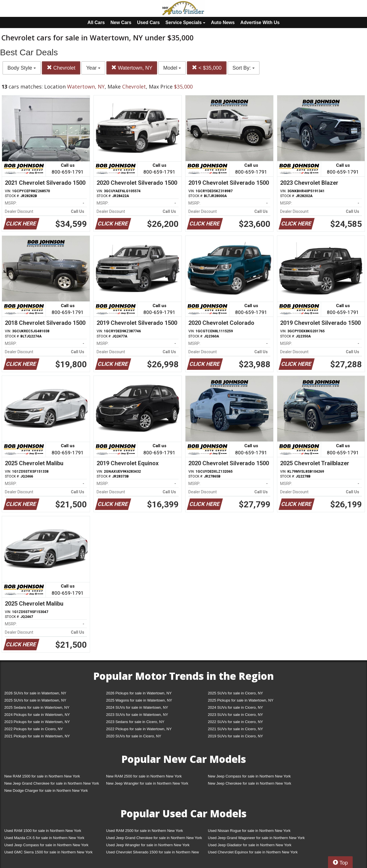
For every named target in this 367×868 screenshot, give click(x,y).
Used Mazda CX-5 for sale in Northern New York (44, 838)
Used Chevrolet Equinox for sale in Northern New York (253, 852)
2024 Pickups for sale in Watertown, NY (37, 715)
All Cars (96, 22)
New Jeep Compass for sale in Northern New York (249, 776)
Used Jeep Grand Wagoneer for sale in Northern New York (256, 838)
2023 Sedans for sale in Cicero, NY (135, 722)
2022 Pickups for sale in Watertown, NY (139, 729)
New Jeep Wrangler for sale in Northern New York (147, 783)
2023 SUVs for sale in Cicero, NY (235, 715)
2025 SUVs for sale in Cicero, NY (235, 693)
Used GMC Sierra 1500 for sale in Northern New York (48, 852)
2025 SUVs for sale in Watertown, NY (35, 700)
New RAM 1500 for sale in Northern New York (42, 776)
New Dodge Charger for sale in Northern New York (46, 791)
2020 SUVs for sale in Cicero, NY (134, 736)
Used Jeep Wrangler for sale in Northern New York (148, 845)
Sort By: (244, 68)
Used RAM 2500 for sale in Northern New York (145, 831)
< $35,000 (207, 68)
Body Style (22, 68)
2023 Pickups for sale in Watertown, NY (37, 722)
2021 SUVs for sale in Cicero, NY (235, 729)
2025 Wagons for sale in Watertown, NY (139, 700)
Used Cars (148, 22)
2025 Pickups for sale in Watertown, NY (241, 700)
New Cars (121, 22)
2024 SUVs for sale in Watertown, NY (137, 707)
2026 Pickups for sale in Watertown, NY (139, 693)
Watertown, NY (132, 68)
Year (93, 68)
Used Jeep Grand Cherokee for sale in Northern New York (154, 838)
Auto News (223, 22)
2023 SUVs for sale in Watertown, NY (137, 715)
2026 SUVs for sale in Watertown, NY (35, 693)
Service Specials (185, 22)
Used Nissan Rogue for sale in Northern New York (249, 831)
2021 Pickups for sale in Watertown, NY (37, 736)
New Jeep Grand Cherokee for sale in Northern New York (52, 783)
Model (172, 68)
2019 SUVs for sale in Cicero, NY (235, 736)
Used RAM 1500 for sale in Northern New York (43, 831)
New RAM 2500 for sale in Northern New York (144, 776)
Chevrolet (61, 68)
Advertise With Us (260, 22)
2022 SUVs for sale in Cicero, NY (235, 722)
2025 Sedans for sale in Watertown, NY (37, 707)
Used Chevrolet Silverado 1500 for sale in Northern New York (153, 853)
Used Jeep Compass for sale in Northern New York (46, 845)
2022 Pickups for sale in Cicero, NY (34, 729)
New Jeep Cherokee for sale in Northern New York (249, 783)
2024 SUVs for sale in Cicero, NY (235, 707)
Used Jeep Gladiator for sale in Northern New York (250, 845)
